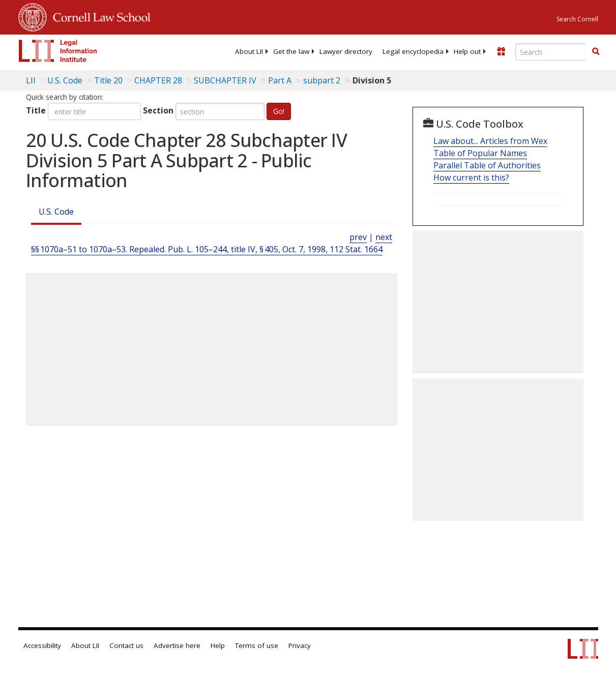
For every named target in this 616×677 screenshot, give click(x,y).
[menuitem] (249, 51)
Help (218, 645)
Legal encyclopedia (413, 51)
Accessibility (42, 645)
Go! (279, 111)
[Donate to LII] (501, 51)
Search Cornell (577, 19)
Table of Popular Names (480, 153)
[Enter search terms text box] (551, 52)
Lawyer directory (346, 51)
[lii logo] (58, 51)
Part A (280, 80)
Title (36, 110)
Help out (467, 51)
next (384, 237)
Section (158, 110)
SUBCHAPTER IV (225, 80)
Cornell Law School (99, 16)
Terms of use (257, 645)
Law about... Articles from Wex (490, 141)
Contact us (126, 645)
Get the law (291, 51)
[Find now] (596, 52)
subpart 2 (322, 80)
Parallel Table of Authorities (487, 165)
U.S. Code (56, 212)
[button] (596, 51)
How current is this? (471, 178)
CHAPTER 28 (158, 80)
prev (358, 237)
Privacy (300, 645)
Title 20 (108, 80)
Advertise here (177, 645)
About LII (249, 51)
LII (31, 80)
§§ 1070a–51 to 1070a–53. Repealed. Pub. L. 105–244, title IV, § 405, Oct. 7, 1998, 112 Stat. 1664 (207, 249)
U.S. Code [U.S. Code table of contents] (65, 80)
